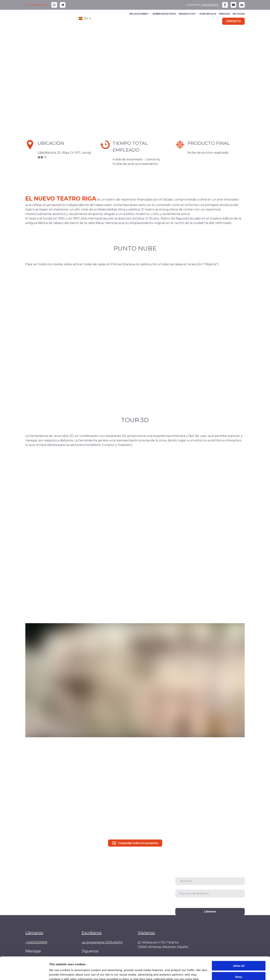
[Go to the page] (40, 19)
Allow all (239, 944)
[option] (83, 18)
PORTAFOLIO (208, 14)
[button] (54, 5)
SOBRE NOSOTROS (164, 14)
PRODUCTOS (187, 14)
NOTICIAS (239, 14)
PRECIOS (224, 14)
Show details (58, 973)
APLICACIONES (138, 14)
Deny (239, 955)
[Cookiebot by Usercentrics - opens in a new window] (24, 973)
